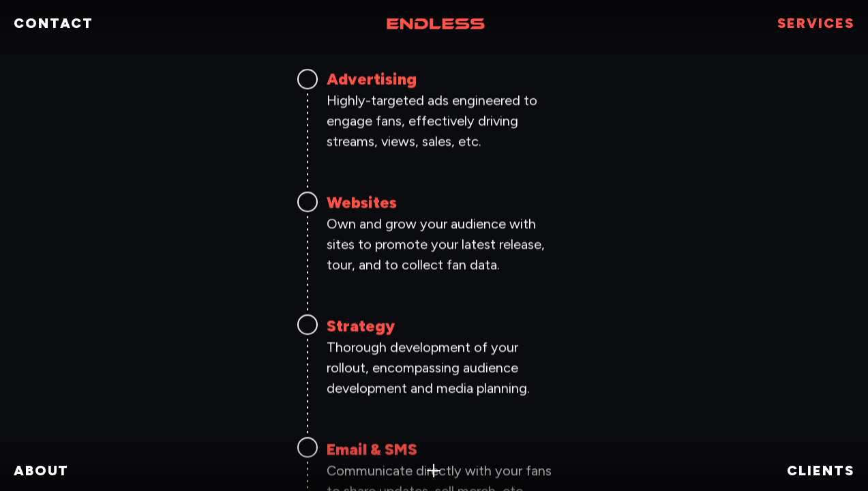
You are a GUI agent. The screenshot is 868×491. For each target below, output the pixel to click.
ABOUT (41, 471)
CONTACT (54, 23)
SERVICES (816, 23)
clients (821, 471)
